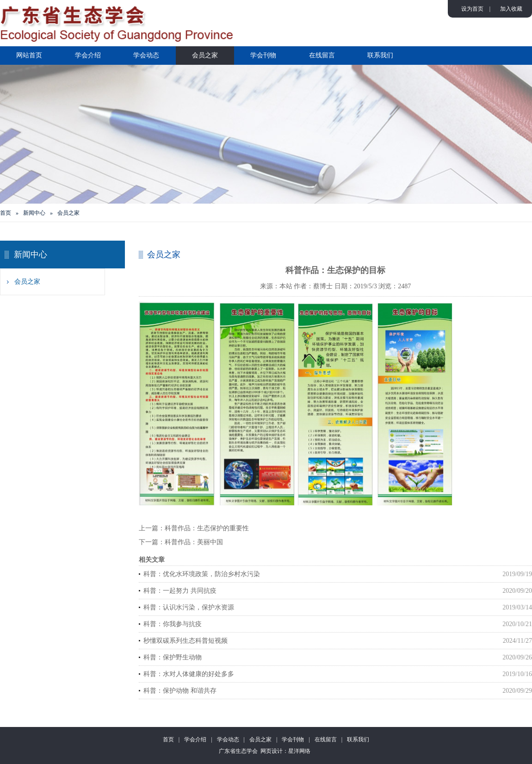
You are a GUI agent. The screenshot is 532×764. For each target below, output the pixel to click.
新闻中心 (34, 213)
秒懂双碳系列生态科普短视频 (186, 641)
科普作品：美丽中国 (194, 542)
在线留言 (322, 55)
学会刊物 (263, 55)
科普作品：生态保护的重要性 (207, 528)
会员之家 (205, 55)
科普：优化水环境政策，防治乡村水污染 (202, 574)
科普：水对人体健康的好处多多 (189, 674)
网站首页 (29, 55)
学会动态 (146, 55)
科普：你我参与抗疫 (173, 624)
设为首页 (472, 9)
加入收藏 (511, 9)
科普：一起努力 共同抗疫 (180, 591)
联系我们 (380, 55)
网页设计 (272, 751)
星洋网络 (299, 751)
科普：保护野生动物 (173, 657)
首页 (6, 213)
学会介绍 (88, 55)
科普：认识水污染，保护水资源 (189, 607)
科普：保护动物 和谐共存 (180, 691)
